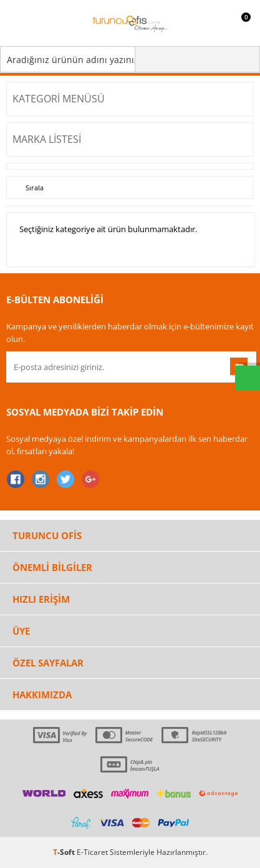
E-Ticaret (92, 852)
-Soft (65, 852)
